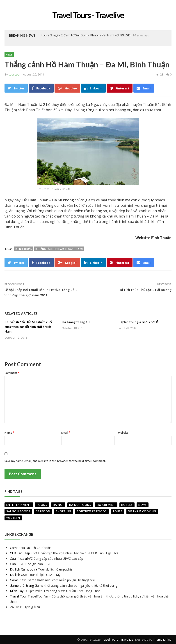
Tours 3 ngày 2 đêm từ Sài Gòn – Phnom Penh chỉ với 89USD (86, 35)
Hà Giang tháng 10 (75, 322)
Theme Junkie (162, 640)
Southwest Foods (92, 511)
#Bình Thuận (24, 249)
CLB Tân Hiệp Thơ (23, 553)
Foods (42, 505)
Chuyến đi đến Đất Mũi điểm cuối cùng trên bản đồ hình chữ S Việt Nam (28, 327)
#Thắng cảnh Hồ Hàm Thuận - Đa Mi (59, 249)
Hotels (127, 505)
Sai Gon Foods (18, 511)
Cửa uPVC (17, 564)
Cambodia (17, 548)
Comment (12, 373)
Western (13, 518)
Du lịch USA (18, 575)
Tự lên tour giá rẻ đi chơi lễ (139, 322)
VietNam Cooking (142, 511)
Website (123, 433)
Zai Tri (15, 607)
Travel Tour (18, 596)
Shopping (64, 511)
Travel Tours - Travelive (117, 640)
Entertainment (19, 505)
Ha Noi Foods (80, 505)
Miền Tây (17, 591)
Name (9, 433)
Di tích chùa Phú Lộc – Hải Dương (146, 290)
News (9, 54)
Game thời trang (22, 585)
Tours (118, 511)
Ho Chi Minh (106, 505)
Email (66, 433)
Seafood (43, 511)
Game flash (18, 580)
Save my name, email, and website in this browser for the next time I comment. (55, 461)
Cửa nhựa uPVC (21, 559)
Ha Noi (58, 505)
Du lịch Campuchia (24, 569)
